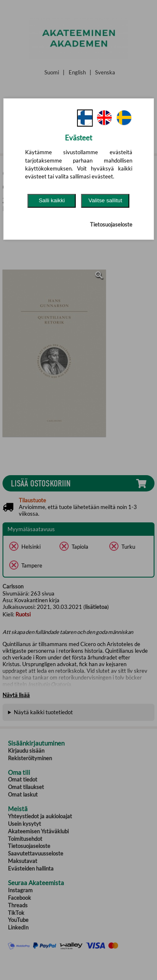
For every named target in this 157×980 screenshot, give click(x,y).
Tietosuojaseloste (111, 224)
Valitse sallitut (105, 200)
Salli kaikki (51, 200)
